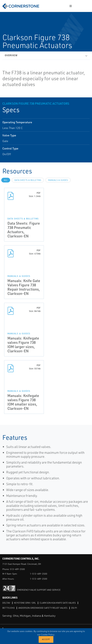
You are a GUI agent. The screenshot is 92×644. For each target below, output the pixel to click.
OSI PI (74, 608)
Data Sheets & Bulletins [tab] (28, 180)
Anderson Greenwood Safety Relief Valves (43, 608)
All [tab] (6, 180)
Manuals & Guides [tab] (58, 180)
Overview (11, 55)
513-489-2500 (17, 569)
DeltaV (6, 603)
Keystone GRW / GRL (25, 603)
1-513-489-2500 (39, 574)
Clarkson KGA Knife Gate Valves (58, 603)
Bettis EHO (8, 608)
